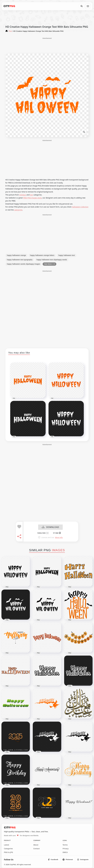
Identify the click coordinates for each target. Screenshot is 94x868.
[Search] (82, 6)
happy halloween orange (16, 255)
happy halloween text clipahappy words (52, 260)
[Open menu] (88, 6)
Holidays (23, 195)
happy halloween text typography (20, 260)
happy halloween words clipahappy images (24, 264)
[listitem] (53, 860)
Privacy (66, 849)
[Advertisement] (47, 45)
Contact (37, 849)
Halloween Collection (80, 207)
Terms (65, 845)
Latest (6, 845)
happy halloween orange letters (42, 255)
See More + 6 (49, 264)
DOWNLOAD (50, 527)
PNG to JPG (8, 852)
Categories (8, 849)
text (31, 195)
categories (18, 210)
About (36, 845)
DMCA (65, 852)
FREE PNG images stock (32, 198)
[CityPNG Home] (9, 6)
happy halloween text (67, 255)
